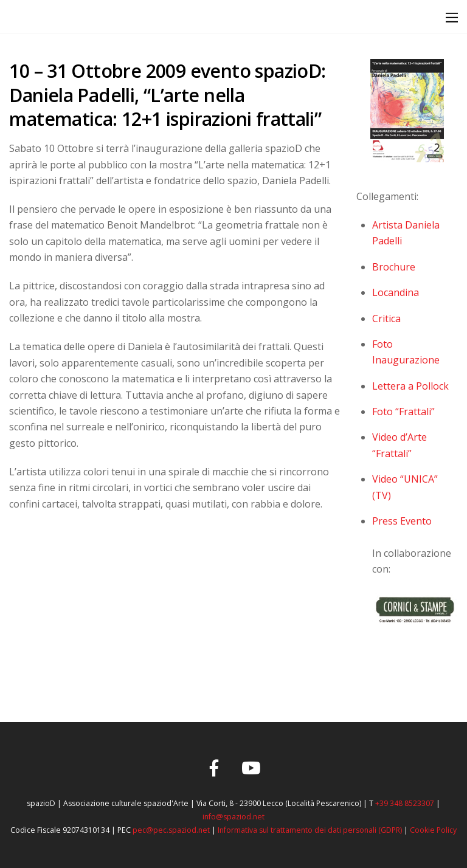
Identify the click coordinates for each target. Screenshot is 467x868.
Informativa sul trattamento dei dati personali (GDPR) (310, 830)
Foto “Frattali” (403, 412)
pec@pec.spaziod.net (171, 830)
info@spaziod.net (233, 817)
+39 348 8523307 (405, 803)
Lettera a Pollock (410, 386)
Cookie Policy (433, 830)
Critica (386, 319)
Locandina (396, 292)
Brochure (394, 267)
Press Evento (402, 521)
